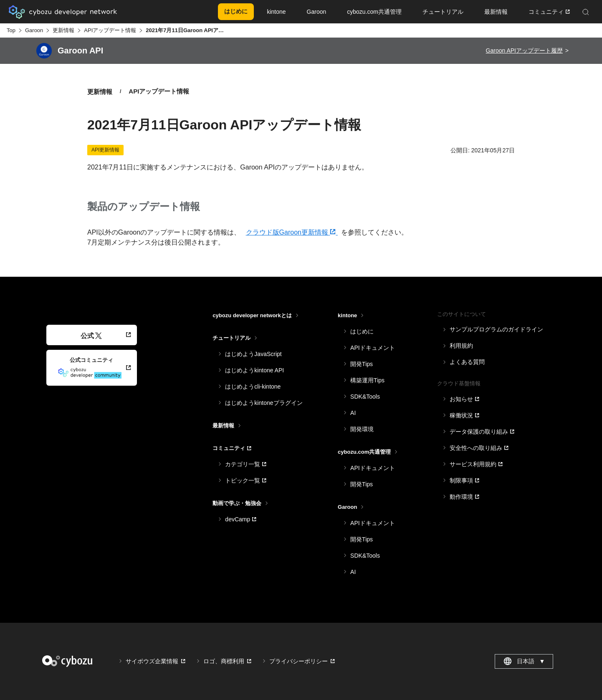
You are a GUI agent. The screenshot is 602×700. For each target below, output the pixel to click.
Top (11, 30)
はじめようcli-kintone (253, 387)
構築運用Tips (367, 380)
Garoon (34, 30)
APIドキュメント (373, 348)
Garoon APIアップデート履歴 (524, 51)
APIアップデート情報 (110, 30)
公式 (91, 336)
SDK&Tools (365, 397)
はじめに (362, 331)
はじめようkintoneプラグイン (264, 403)
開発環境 (362, 429)
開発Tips (362, 364)
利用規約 (461, 346)
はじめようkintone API (254, 370)
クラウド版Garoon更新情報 (292, 232)
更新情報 (63, 30)
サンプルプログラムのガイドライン (496, 329)
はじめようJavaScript (253, 354)
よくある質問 (467, 362)
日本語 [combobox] (524, 661)
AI (353, 413)
